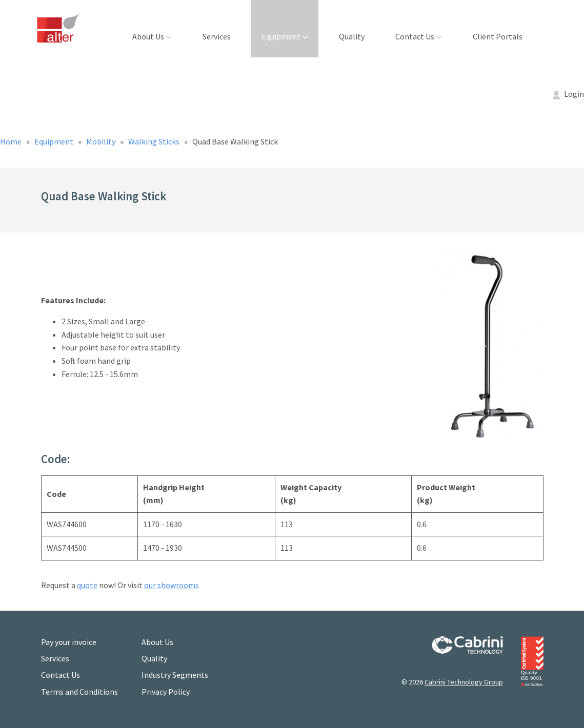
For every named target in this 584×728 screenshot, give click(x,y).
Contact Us (419, 36)
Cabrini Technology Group (464, 682)
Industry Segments (175, 675)
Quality (352, 36)
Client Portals (498, 36)
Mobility (102, 141)
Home (12, 141)
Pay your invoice (69, 642)
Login (568, 94)
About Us (152, 36)
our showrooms (172, 585)
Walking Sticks (155, 141)
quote (87, 585)
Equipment (285, 36)
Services (217, 36)
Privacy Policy (166, 692)
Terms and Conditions (79, 692)
